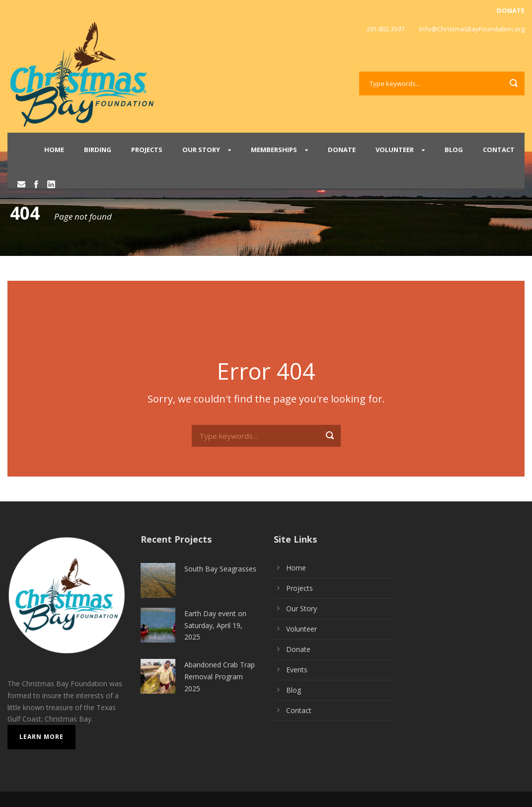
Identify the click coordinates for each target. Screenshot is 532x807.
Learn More (41, 737)
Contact (499, 150)
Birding (98, 150)
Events (297, 670)
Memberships (274, 150)
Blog (454, 150)
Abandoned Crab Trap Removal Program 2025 (220, 677)
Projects (147, 150)
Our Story (201, 150)
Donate (342, 150)
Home (54, 150)
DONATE (511, 10)
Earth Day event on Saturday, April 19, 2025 (215, 625)
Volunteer (395, 150)
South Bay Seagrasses (220, 569)
